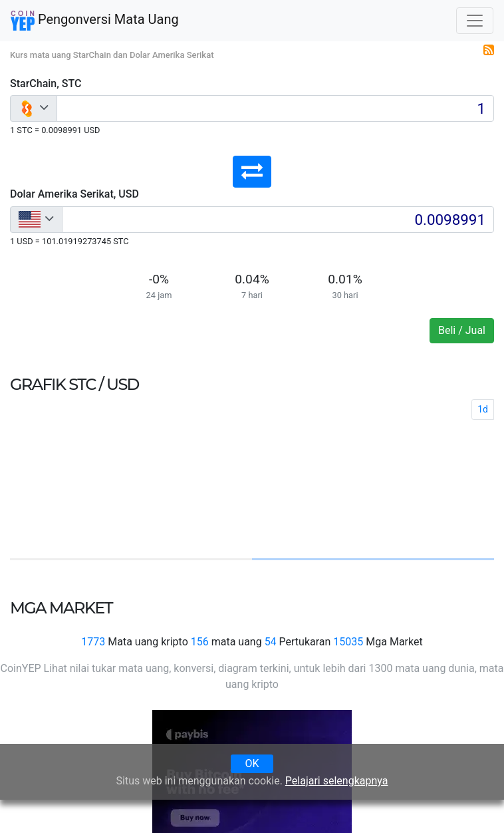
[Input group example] (275, 108)
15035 (348, 642)
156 (200, 642)
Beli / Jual (462, 330)
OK (252, 763)
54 (271, 642)
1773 (93, 642)
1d (483, 409)
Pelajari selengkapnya (337, 781)
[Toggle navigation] (475, 21)
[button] (252, 172)
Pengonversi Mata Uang (95, 21)
